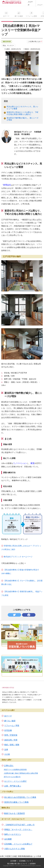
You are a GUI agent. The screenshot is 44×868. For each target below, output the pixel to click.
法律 (6, 750)
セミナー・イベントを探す (15, 781)
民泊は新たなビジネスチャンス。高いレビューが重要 (23, 108)
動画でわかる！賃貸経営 (15, 813)
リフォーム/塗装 (31, 16)
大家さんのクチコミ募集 (15, 849)
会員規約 (33, 864)
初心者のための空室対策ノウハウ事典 (20, 797)
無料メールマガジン (13, 834)
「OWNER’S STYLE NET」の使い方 (19, 825)
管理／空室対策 (11, 735)
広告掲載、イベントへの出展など (18, 844)
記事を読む (9, 766)
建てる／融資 (10, 721)
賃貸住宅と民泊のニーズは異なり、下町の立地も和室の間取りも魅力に (23, 113)
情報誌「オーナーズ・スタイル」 (18, 829)
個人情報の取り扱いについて (17, 864)
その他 (7, 754)
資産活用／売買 (11, 740)
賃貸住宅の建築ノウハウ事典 (16, 802)
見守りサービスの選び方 (12, 777)
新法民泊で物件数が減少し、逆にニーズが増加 (23, 119)
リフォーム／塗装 (12, 726)
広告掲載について (25, 861)
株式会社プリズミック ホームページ (18, 557)
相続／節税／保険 (12, 745)
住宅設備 (8, 730)
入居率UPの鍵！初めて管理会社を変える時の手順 (21, 773)
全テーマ (6, 16)
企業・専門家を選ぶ (13, 786)
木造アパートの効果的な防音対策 (15, 770)
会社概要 (8, 839)
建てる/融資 (19, 16)
